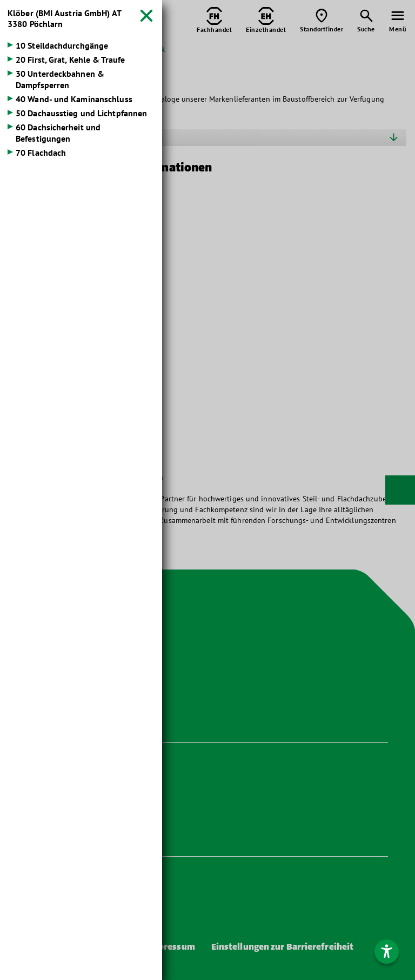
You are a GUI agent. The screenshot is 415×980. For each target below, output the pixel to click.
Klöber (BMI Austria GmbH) (64, 18)
